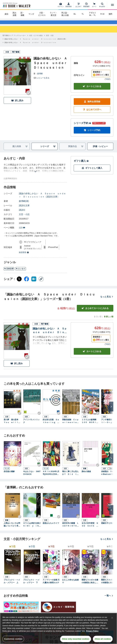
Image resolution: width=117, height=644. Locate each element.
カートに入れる (92, 89)
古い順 (97, 319)
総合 (7, 14)
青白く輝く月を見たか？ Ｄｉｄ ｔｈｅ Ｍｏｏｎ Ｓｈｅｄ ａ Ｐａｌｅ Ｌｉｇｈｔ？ (71, 476)
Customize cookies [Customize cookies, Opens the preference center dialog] (13, 639)
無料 (110, 14)
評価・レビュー (100, 149)
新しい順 (108, 319)
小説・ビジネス (42, 14)
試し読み (17, 103)
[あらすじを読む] (35, 171)
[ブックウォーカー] (16, 5)
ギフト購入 (81, 164)
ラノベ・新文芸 (53, 14)
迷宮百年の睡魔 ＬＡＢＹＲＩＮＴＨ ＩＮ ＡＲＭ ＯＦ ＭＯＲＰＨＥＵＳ (71, 528)
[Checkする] (29, 96)
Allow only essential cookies (76, 639)
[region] (58, 628)
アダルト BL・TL (92, 14)
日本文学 (9, 272)
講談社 (22, 213)
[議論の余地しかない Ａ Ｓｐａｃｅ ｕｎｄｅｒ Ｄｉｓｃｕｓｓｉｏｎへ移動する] (30, 45)
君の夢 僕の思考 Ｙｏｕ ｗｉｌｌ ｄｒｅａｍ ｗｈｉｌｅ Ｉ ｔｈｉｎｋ (12, 424)
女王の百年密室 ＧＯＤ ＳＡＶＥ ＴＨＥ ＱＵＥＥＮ (90, 528)
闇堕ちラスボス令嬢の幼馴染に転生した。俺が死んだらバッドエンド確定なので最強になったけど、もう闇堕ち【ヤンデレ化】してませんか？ (90, 584)
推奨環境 (24, 255)
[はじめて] (78, 5)
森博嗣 (40, 76)
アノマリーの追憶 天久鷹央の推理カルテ (51, 584)
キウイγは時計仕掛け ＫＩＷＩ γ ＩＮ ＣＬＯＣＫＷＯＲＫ (32, 528)
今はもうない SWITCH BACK (32, 476)
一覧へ (109, 598)
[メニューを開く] (112, 5)
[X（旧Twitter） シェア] (19, 282)
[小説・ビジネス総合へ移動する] (36, 38)
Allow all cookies (103, 639)
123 (22, 230)
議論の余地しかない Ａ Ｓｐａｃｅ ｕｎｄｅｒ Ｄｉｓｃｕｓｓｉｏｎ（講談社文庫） (42, 198)
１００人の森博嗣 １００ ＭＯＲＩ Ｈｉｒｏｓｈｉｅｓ (90, 424)
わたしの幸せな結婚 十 (71, 584)
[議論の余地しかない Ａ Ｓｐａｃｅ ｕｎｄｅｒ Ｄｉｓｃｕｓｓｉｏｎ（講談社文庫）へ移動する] (36, 42)
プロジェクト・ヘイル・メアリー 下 (31, 584)
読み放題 (14, 14)
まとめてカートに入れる (95, 311)
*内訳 (107, 82)
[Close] (112, 618)
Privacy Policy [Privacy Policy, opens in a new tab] (92, 631)
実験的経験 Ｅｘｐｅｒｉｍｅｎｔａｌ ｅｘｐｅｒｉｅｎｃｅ (71, 424)
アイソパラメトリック (31, 424)
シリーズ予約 (82, 126)
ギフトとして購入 (92, 171)
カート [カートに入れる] (92, 354)
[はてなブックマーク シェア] (34, 282)
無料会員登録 (92, 104)
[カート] (94, 5)
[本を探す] (102, 5)
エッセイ (21, 272)
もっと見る (107, 300)
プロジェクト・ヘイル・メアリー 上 (12, 584)
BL (75, 14)
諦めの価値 (86, 474)
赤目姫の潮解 (9, 474)
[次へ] (111, 409)
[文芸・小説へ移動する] (50, 38)
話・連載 (22, 14)
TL (83, 14)
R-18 (102, 14)
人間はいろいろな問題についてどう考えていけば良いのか (12, 528)
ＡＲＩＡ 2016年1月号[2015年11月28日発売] (51, 476)
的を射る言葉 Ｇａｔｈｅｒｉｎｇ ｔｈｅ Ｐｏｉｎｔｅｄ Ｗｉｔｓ (51, 424)
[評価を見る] (41, 80)
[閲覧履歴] (86, 5)
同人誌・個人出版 (65, 14)
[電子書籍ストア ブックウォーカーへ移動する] (14, 38)
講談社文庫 (24, 208)
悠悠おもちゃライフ (51, 526)
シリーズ (48, 149)
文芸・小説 (24, 217)
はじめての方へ (92, 112)
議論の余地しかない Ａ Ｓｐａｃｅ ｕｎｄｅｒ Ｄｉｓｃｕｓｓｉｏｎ (50, 334)
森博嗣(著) (24, 204)
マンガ (31, 14)
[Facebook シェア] (27, 282)
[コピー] (41, 282)
